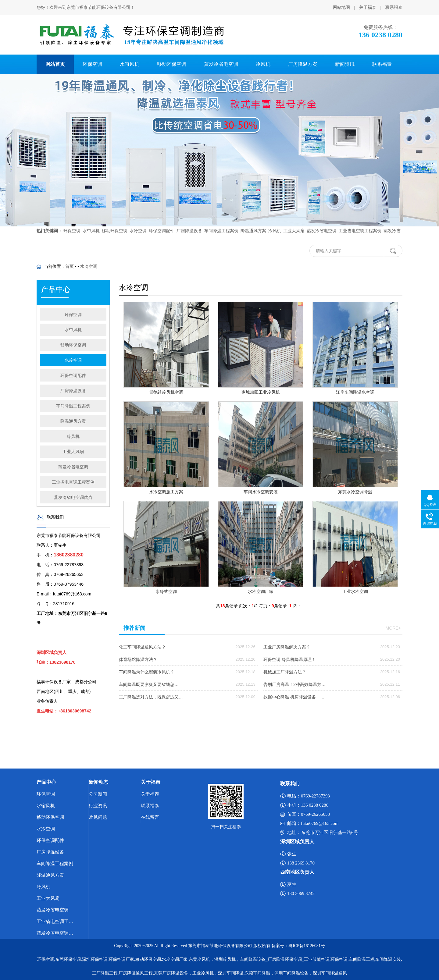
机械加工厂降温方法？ (285, 672)
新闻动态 (98, 782)
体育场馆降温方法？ (138, 659)
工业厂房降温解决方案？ (287, 647)
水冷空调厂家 (261, 591)
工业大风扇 (293, 224)
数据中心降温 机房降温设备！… (294, 697)
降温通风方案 (253, 224)
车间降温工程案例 (221, 224)
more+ (393, 628)
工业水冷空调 (355, 591)
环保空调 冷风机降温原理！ (290, 659)
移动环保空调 (172, 64)
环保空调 (92, 64)
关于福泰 (368, 7)
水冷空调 (137, 224)
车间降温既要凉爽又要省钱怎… (149, 684)
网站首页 (55, 64)
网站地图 (341, 7)
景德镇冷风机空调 (166, 392)
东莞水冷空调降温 (355, 492)
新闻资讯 (345, 64)
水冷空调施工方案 (166, 492)
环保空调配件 (161, 224)
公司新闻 (98, 794)
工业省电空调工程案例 (359, 224)
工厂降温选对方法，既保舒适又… (151, 697)
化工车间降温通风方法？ (142, 647)
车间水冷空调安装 (261, 492)
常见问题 (98, 817)
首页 (70, 266)
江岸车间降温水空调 (355, 392)
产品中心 (46, 782)
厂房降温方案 (303, 64)
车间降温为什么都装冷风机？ (147, 672)
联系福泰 (394, 7)
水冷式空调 (166, 591)
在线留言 (150, 817)
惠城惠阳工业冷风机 (261, 392)
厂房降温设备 (189, 224)
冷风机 (263, 64)
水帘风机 (130, 64)
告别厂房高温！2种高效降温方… (294, 684)
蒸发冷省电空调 (221, 64)
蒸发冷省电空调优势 (73, 497)
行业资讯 (98, 806)
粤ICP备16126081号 (307, 946)
